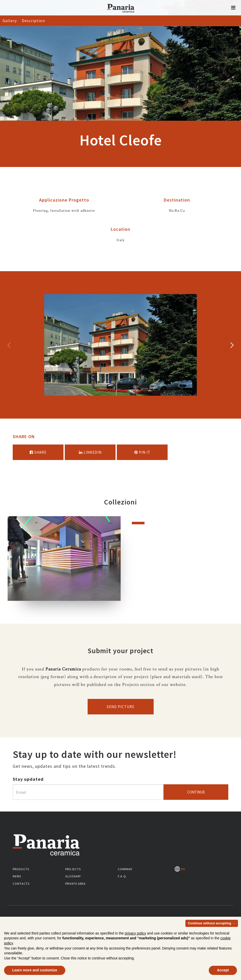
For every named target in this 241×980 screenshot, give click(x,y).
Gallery (10, 21)
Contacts (21, 884)
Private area (75, 884)
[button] (233, 8)
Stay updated (28, 779)
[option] (120, 345)
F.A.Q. (122, 876)
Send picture (120, 707)
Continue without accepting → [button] (212, 923)
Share (38, 452)
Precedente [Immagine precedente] (9, 345)
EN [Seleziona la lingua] (180, 869)
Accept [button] (223, 970)
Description (33, 21)
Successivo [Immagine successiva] (232, 345)
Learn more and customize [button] (35, 970)
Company (125, 869)
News (17, 876)
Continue (196, 792)
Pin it (142, 452)
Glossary (73, 876)
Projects (73, 869)
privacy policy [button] (135, 933)
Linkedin (90, 452)
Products (21, 869)
